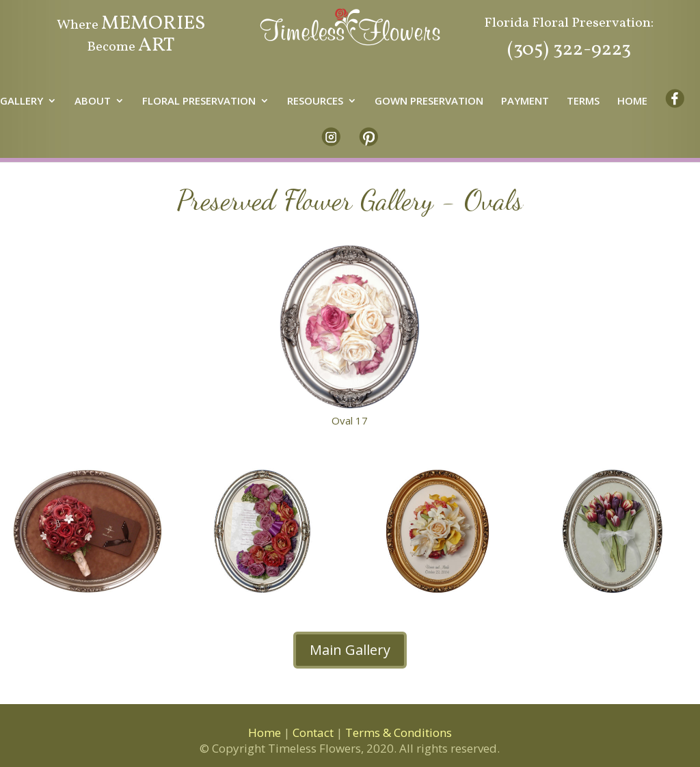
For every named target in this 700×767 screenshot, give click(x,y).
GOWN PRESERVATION (429, 102)
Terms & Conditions (399, 732)
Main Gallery (350, 650)
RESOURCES (315, 102)
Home (265, 732)
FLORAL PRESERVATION (199, 102)
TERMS (583, 102)
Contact (313, 732)
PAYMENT (525, 102)
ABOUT (93, 102)
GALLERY (22, 102)
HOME (632, 102)
